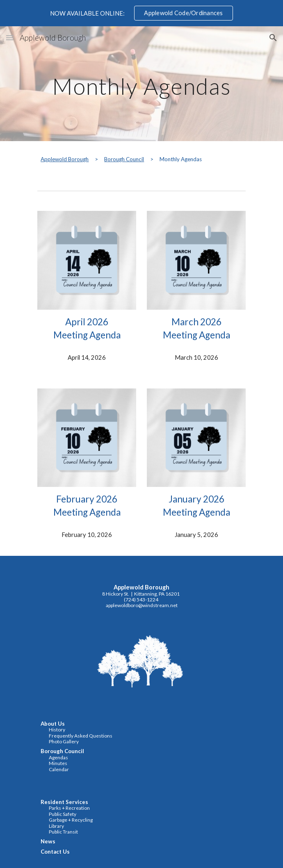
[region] (141, 13)
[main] (141, 84)
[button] (10, 38)
